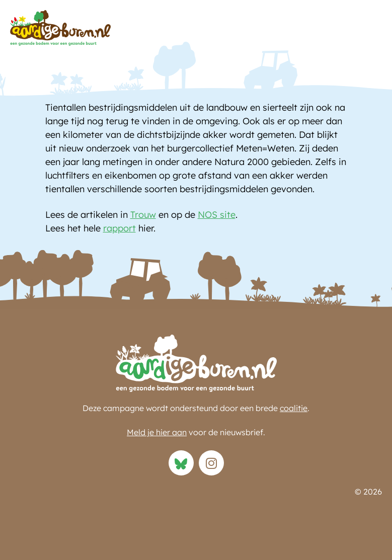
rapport (120, 228)
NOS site (217, 215)
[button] (372, 50)
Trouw (143, 215)
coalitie (294, 408)
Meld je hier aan (157, 432)
